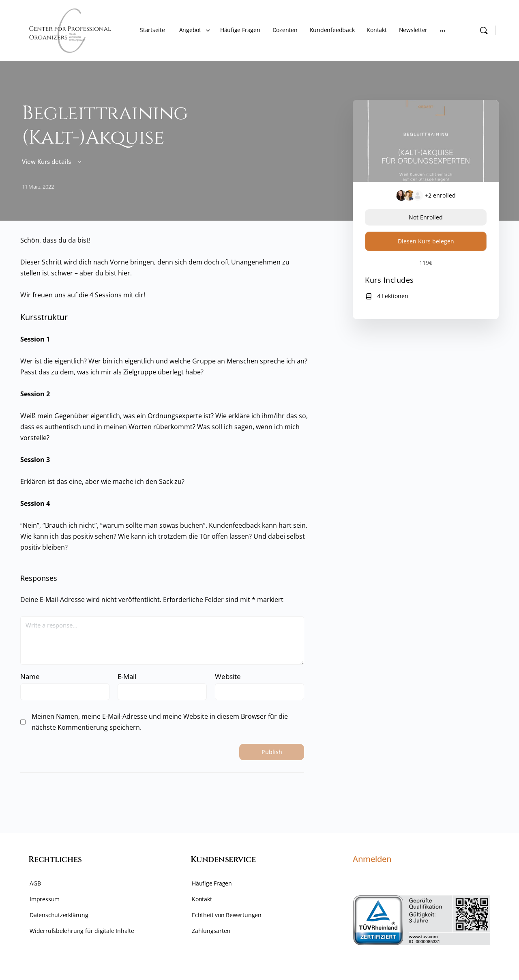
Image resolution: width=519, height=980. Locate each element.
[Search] (484, 30)
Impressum (45, 899)
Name (30, 676)
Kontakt (202, 899)
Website (228, 676)
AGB (35, 883)
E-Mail (127, 676)
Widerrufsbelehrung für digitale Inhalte (82, 931)
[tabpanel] (165, 394)
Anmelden (372, 859)
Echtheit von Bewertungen (227, 915)
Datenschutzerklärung (59, 915)
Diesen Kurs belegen (426, 241)
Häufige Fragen (212, 883)
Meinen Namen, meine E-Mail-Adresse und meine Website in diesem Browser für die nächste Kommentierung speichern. (160, 722)
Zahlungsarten (211, 931)
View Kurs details (52, 161)
